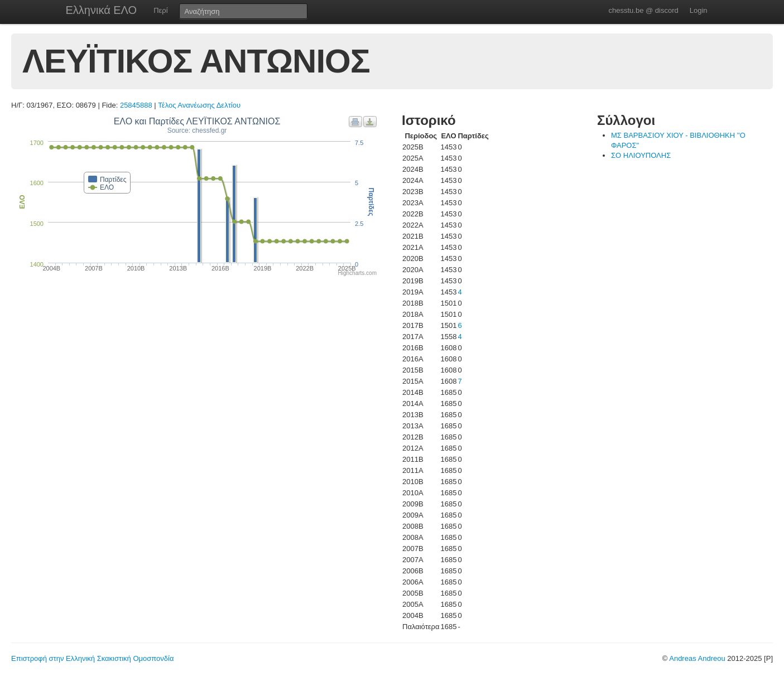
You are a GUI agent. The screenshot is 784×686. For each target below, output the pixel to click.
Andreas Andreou (697, 658)
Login (699, 10)
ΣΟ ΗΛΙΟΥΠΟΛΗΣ (641, 155)
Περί (160, 10)
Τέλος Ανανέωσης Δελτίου (199, 105)
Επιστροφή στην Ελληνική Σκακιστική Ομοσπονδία (92, 658)
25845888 (136, 105)
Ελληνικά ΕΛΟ (102, 10)
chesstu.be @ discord (643, 10)
